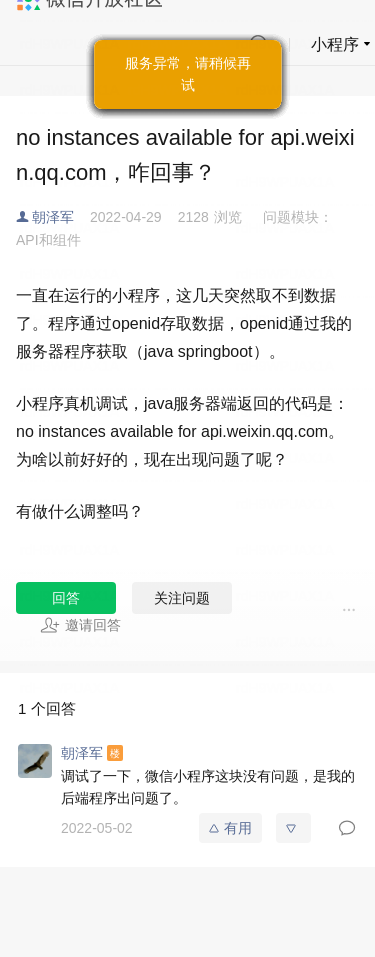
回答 (66, 598)
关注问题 (182, 598)
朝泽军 (53, 217)
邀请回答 (80, 625)
